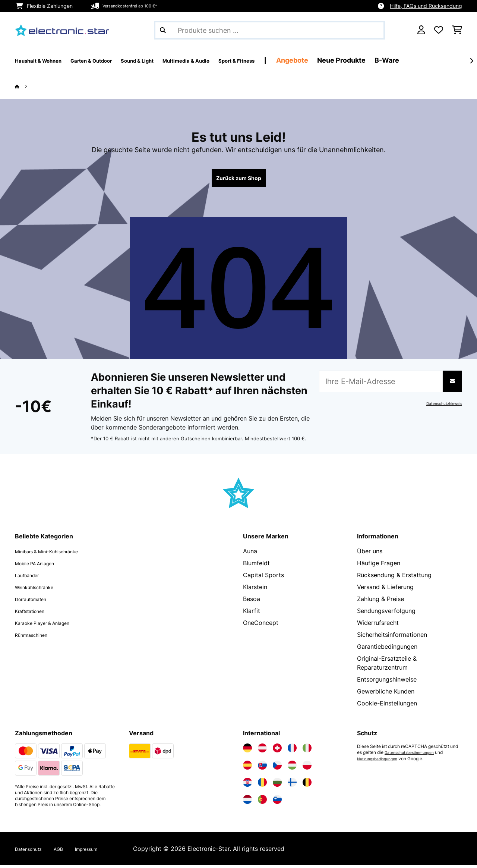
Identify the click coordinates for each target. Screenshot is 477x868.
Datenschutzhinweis (441, 406)
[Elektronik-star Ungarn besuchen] (292, 768)
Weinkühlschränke (40, 590)
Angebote (365, 60)
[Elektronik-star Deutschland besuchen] (247, 751)
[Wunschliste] (439, 30)
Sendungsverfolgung (386, 614)
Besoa (252, 602)
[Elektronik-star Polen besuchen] (307, 768)
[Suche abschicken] (163, 30)
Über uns (370, 554)
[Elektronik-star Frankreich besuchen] (292, 751)
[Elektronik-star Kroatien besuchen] (247, 785)
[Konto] (421, 30)
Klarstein (255, 590)
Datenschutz (33, 852)
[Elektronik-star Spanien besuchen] (247, 768)
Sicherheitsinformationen (392, 638)
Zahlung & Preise (380, 602)
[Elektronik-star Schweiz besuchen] (277, 751)
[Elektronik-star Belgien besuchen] (307, 785)
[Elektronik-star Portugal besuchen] (262, 802)
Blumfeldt (256, 566)
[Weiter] (471, 61)
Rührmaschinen (36, 638)
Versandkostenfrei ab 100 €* (138, 6)
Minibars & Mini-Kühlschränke (56, 554)
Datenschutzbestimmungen (413, 755)
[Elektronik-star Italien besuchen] (307, 751)
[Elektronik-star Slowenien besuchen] (277, 802)
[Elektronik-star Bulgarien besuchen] (277, 785)
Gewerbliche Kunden (386, 694)
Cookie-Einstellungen (387, 706)
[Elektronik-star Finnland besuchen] (292, 785)
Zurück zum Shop (238, 180)
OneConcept (261, 626)
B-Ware (460, 60)
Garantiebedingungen (387, 650)
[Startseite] (24, 86)
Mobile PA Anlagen (41, 566)
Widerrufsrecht (378, 626)
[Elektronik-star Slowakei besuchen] (262, 768)
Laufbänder (31, 578)
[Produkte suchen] (269, 30)
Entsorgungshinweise (387, 682)
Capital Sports (263, 578)
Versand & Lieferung (385, 590)
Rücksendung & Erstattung (394, 578)
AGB (68, 852)
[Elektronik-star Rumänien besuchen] (262, 785)
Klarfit (252, 614)
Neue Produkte (414, 60)
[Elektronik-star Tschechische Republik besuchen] (277, 768)
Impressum (101, 852)
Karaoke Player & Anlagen (51, 626)
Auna (250, 554)
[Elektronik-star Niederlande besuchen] (247, 802)
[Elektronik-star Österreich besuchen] (262, 751)
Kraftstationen (35, 614)
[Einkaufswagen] (457, 30)
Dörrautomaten (36, 602)
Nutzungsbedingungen (381, 761)
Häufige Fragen (379, 566)
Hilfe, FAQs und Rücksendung (426, 6)
